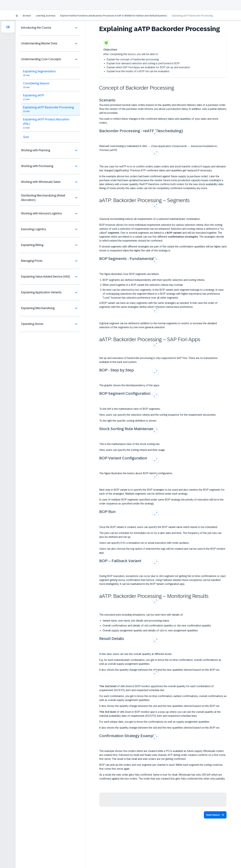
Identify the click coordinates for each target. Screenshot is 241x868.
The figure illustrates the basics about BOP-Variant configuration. (136, 473)
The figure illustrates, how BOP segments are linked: (129, 274)
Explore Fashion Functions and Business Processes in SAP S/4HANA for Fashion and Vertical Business (114, 16)
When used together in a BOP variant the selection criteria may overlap (143, 285)
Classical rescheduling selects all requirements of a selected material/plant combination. (150, 219)
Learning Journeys (46, 16)
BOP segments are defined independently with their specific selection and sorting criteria (153, 280)
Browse (27, 16)
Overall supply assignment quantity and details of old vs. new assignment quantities (150, 630)
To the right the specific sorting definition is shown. (128, 421)
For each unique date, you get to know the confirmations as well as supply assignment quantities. (155, 722)
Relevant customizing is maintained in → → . (158, 148)
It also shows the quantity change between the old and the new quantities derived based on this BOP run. (160, 670)
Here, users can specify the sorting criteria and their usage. (132, 450)
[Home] (17, 16)
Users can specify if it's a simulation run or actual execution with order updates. (144, 543)
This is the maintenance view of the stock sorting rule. (130, 444)
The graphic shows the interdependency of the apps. (130, 385)
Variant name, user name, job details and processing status (136, 621)
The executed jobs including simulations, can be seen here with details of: (141, 615)
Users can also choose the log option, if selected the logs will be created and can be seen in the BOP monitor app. (162, 551)
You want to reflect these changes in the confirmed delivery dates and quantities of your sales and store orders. (159, 121)
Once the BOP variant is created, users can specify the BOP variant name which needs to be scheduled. (158, 527)
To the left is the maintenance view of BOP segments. (130, 409)
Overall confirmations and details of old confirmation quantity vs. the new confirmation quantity (157, 626)
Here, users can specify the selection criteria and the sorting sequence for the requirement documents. (158, 415)
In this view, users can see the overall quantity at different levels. (136, 654)
